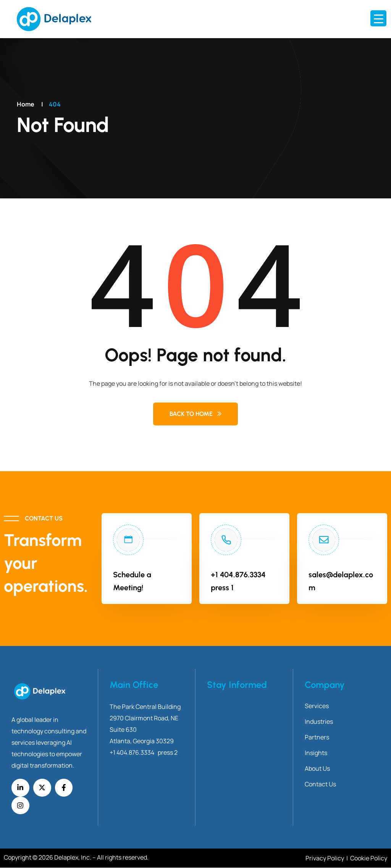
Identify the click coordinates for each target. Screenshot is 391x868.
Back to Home (191, 414)
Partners (317, 737)
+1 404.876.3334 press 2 (144, 752)
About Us (317, 768)
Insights (316, 753)
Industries (319, 721)
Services (317, 706)
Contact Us (320, 784)
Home (26, 104)
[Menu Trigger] (378, 18)
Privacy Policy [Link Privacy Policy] (325, 858)
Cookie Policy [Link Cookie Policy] (369, 858)
